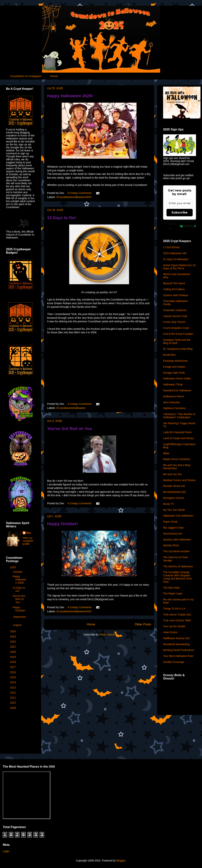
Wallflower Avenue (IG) (176, 638)
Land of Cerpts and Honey (178, 438)
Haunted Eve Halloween (177, 390)
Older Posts (143, 624)
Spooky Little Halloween (177, 540)
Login (6, 851)
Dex (29, 533)
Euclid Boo (169, 355)
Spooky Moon (171, 545)
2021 (13, 647)
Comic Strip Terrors (174, 322)
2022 (13, 642)
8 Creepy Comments (79, 193)
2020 (13, 652)
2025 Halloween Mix (175, 253)
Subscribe (180, 212)
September (19, 617)
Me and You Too (172, 474)
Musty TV (169, 504)
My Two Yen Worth (174, 510)
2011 (13, 698)
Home (54, 76)
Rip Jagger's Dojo (173, 528)
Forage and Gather (174, 367)
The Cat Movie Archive (176, 551)
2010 (13, 703)
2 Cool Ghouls (171, 247)
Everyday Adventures (175, 361)
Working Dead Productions (179, 650)
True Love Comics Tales (177, 620)
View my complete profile (28, 541)
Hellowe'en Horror (174, 396)
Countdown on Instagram (26, 76)
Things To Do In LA (174, 609)
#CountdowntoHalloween (71, 408)
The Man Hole (171, 588)
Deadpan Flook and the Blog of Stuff (177, 341)
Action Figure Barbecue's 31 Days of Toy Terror (179, 267)
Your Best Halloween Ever (178, 656)
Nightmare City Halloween (178, 516)
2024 (13, 631)
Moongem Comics (174, 498)
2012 (13, 693)
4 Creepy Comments (79, 404)
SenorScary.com (173, 534)
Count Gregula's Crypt (176, 328)
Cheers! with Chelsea (176, 295)
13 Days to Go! (62, 218)
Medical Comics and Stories (179, 480)
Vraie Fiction (170, 632)
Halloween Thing (173, 384)
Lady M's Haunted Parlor (177, 432)
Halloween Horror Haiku (177, 378)
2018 (13, 662)
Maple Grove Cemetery (177, 459)
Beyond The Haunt (174, 283)
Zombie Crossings (174, 662)
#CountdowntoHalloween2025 (74, 197)
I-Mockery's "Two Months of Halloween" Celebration (179, 416)
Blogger (121, 861)
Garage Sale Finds (174, 373)
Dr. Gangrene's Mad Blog (178, 349)
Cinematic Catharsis (175, 310)
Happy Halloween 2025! (70, 96)
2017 (13, 667)
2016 (13, 672)
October (18, 572)
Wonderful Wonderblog (176, 644)
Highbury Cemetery (174, 408)
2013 (13, 688)
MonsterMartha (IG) (175, 492)
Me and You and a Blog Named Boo (177, 467)
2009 (13, 708)
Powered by (180, 226)
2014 (13, 682)
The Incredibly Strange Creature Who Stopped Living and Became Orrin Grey (177, 577)
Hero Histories (171, 402)
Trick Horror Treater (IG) (177, 615)
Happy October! (63, 524)
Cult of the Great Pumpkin (178, 334)
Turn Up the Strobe (174, 626)
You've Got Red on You (70, 429)
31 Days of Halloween (176, 259)
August (17, 625)
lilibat (166, 453)
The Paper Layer (173, 593)
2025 (13, 567)
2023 (13, 637)
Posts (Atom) (107, 635)
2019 (13, 657)
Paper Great (170, 522)
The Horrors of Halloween (178, 566)
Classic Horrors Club (175, 316)
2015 (13, 677)
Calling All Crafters (174, 289)
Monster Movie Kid (174, 486)
